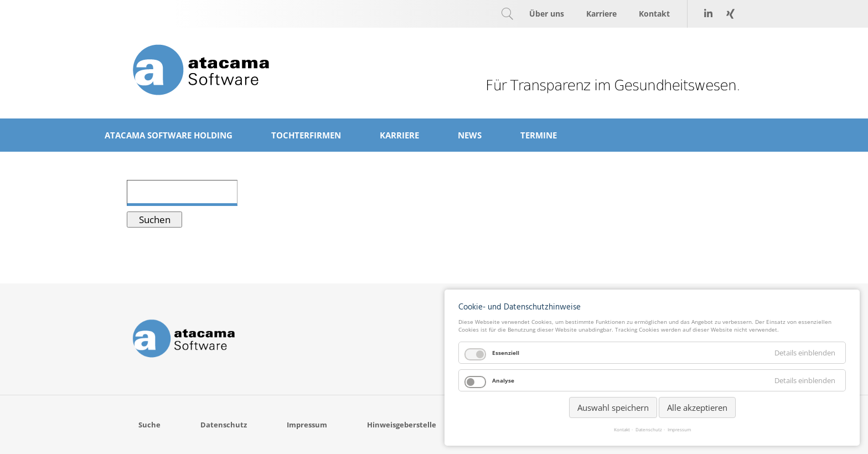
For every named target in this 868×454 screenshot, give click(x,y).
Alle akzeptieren (697, 407)
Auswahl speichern (613, 407)
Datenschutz (649, 430)
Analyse (503, 380)
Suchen (155, 220)
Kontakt (622, 430)
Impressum (679, 430)
